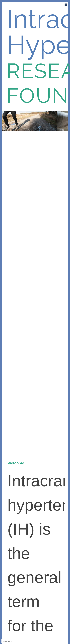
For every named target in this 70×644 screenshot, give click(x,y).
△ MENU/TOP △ (7, 641)
